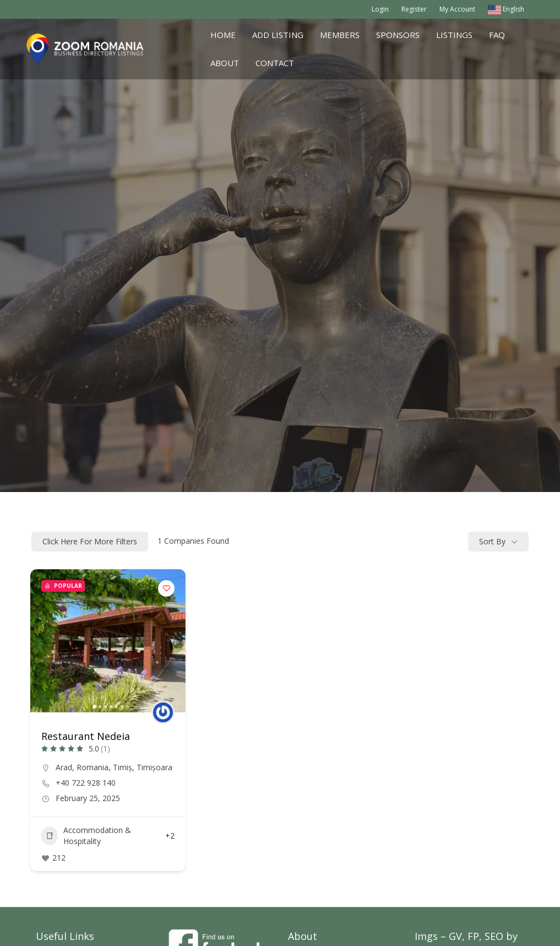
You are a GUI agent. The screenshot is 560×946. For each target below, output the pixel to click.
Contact (275, 63)
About (225, 63)
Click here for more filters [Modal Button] (90, 541)
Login (380, 9)
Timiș (123, 767)
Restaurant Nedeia (86, 736)
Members (340, 35)
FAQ (497, 35)
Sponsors (398, 35)
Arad (64, 767)
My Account (457, 9)
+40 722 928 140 (86, 783)
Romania (93, 767)
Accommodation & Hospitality (86, 836)
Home (223, 35)
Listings (454, 35)
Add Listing (278, 35)
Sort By (492, 541)
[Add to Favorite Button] (166, 588)
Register (414, 9)
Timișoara (154, 767)
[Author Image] (163, 712)
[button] (94, 707)
